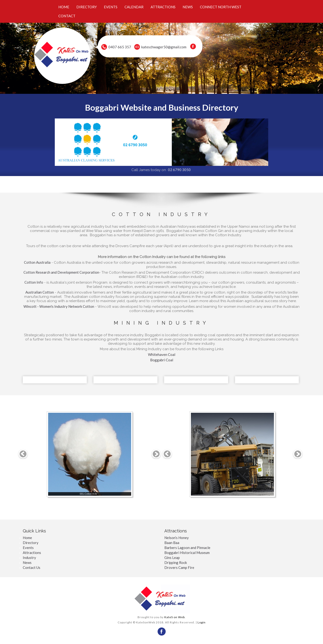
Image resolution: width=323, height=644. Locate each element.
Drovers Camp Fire (179, 567)
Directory (31, 543)
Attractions (32, 553)
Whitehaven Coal (162, 354)
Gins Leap (172, 558)
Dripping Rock (176, 562)
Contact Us (32, 567)
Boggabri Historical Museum (187, 553)
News (27, 562)
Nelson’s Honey (177, 538)
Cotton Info (34, 282)
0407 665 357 (120, 47)
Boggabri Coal (162, 360)
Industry (29, 558)
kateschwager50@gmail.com (164, 47)
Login (202, 622)
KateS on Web (175, 617)
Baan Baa (172, 543)
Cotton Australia (37, 262)
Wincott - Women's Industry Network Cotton (59, 306)
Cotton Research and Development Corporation (61, 272)
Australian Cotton (40, 292)
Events (28, 548)
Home (27, 538)
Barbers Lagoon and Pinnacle (187, 548)
